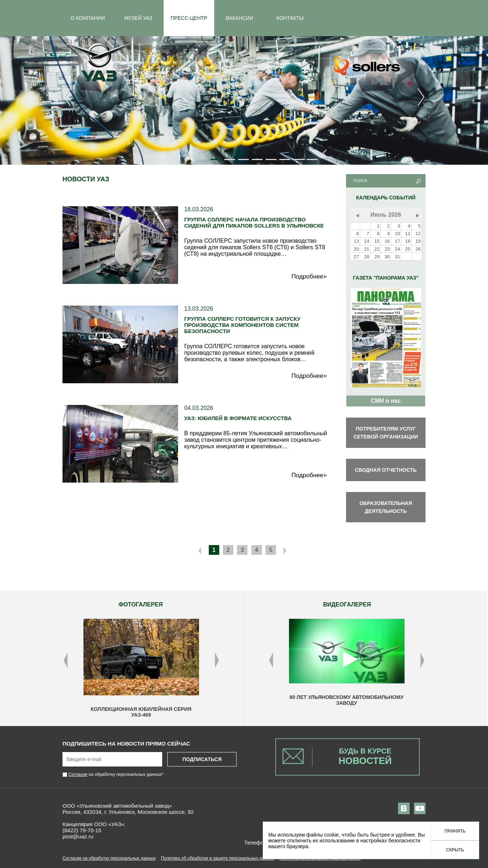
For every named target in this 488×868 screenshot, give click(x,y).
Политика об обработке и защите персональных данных (217, 858)
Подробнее (307, 277)
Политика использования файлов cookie (320, 858)
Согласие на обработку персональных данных (109, 858)
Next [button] (217, 660)
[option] (141, 668)
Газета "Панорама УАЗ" (386, 278)
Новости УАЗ (86, 179)
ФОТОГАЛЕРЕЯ (141, 604)
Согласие (78, 774)
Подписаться (202, 759)
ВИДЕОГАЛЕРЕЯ (347, 604)
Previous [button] (66, 660)
